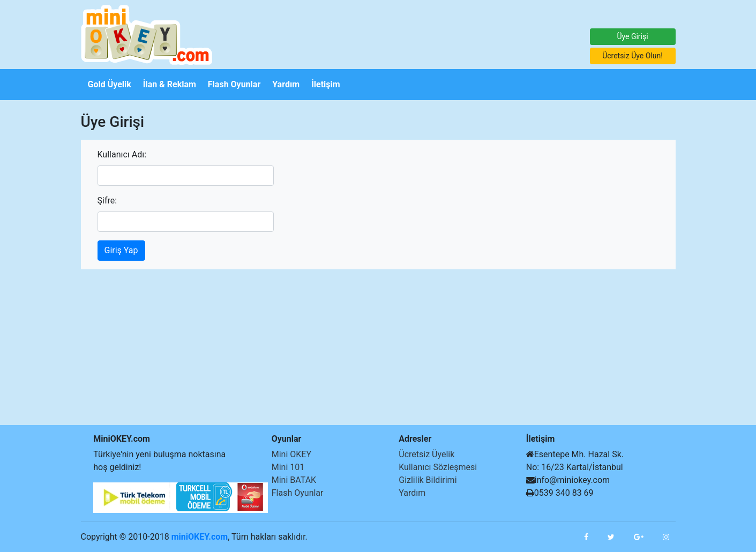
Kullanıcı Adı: (122, 154)
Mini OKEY (291, 454)
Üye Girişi (632, 36)
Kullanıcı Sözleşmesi (438, 467)
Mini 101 (288, 467)
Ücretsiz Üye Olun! (633, 56)
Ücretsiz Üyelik (426, 454)
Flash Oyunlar (298, 493)
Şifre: (107, 201)
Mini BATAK (294, 480)
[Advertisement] (32, 261)
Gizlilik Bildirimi (428, 480)
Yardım (412, 493)
